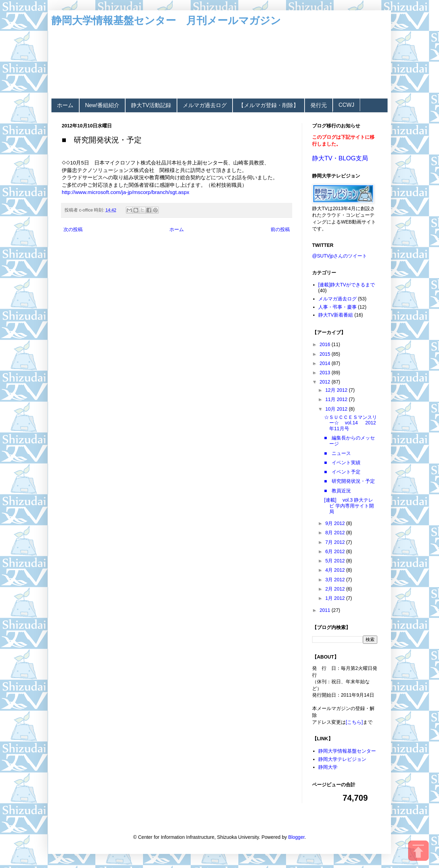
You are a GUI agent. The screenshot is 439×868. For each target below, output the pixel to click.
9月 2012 (336, 523)
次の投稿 (73, 229)
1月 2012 (336, 598)
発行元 (319, 105)
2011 (326, 610)
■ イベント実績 (345, 462)
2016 (326, 344)
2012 (326, 382)
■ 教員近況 (340, 491)
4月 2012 (336, 570)
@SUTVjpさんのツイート (340, 256)
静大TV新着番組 (336, 315)
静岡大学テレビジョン (342, 759)
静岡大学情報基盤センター (347, 751)
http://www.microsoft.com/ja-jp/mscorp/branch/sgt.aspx (126, 192)
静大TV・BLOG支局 (340, 158)
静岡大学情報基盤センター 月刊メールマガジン (166, 20)
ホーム (65, 105)
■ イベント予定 (342, 472)
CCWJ (346, 105)
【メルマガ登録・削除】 (269, 105)
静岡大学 (328, 767)
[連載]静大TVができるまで (347, 285)
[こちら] (354, 722)
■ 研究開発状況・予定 (349, 481)
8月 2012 (336, 533)
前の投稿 (280, 229)
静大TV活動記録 (151, 105)
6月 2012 (336, 551)
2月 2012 (336, 589)
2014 (326, 363)
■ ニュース (337, 453)
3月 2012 (336, 580)
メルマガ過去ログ (205, 105)
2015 (326, 354)
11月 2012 (337, 399)
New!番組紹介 (102, 105)
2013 (326, 373)
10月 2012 (337, 409)
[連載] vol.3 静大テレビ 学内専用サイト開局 (349, 506)
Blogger (296, 837)
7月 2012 (336, 542)
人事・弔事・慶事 (337, 307)
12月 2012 (337, 390)
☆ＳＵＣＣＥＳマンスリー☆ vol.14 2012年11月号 (351, 423)
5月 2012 (336, 561)
